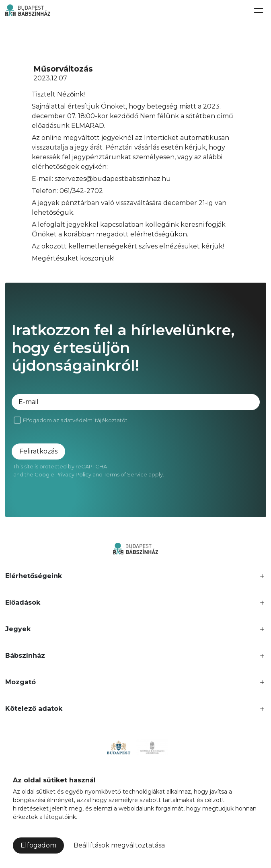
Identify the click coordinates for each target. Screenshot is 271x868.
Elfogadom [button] (38, 845)
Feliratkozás (38, 451)
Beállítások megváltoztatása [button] (119, 845)
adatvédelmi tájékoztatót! (94, 420)
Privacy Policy (73, 474)
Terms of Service (125, 474)
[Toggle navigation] (258, 10)
